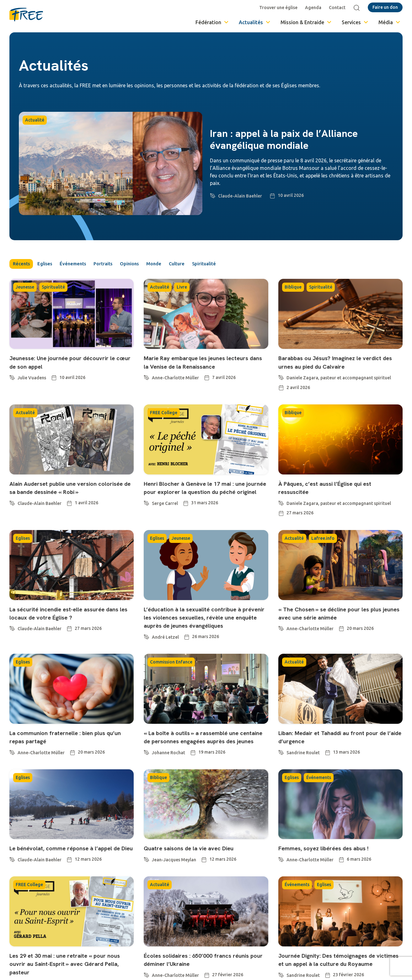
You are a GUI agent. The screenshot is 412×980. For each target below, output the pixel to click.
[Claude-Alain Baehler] (213, 195)
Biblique (293, 289)
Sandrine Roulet (303, 762)
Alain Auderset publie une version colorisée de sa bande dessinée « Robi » (62, 493)
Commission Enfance (171, 671)
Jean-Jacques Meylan (174, 878)
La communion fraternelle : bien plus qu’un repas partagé (67, 746)
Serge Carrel (165, 513)
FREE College (164, 414)
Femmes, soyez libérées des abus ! (332, 866)
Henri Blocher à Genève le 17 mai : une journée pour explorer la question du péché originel (204, 493)
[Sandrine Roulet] (281, 761)
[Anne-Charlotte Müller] (147, 386)
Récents (23, 265)
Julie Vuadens (32, 379)
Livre (182, 289)
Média (390, 22)
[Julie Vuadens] (12, 378)
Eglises (51, 265)
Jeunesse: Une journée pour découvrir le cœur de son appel (69, 363)
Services (355, 22)
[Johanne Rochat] (147, 769)
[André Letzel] (147, 645)
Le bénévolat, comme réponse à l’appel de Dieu (71, 870)
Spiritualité (240, 265)
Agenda (315, 8)
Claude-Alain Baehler (240, 196)
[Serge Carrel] (147, 512)
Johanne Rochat (169, 771)
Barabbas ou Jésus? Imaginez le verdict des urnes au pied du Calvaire (340, 363)
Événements (84, 265)
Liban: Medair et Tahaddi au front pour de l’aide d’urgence (339, 746)
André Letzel (165, 647)
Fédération (212, 22)
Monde (180, 265)
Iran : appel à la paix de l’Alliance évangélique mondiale (284, 139)
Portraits (119, 265)
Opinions (151, 265)
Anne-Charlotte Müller (175, 387)
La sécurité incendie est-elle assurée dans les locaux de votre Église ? (67, 614)
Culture (208, 265)
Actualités (255, 22)
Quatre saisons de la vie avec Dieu (198, 866)
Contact (339, 8)
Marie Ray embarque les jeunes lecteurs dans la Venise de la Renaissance (193, 368)
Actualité (35, 120)
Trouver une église (280, 8)
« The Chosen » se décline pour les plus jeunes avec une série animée (333, 614)
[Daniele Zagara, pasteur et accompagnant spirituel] (281, 378)
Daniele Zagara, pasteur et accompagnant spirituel (339, 379)
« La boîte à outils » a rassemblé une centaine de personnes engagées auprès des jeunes (201, 750)
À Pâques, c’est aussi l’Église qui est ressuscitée (335, 489)
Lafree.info (323, 539)
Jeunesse (25, 289)
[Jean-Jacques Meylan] (147, 876)
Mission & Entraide (306, 22)
